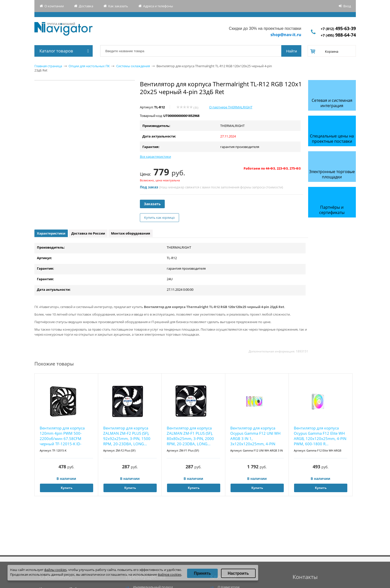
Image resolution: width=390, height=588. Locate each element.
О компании (54, 6)
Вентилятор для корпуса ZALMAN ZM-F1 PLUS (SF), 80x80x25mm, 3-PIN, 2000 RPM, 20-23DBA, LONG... (190, 436)
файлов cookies (170, 574)
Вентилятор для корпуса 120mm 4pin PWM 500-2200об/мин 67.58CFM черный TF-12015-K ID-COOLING (62, 436)
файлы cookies (55, 570)
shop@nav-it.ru (286, 35)
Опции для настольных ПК (89, 66)
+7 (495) (338, 35)
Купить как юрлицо (159, 217)
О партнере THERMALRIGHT (231, 107)
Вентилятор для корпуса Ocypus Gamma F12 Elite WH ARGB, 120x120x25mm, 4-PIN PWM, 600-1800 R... (320, 436)
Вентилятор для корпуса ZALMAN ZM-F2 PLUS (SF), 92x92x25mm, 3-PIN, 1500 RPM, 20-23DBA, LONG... (127, 436)
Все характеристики (155, 157)
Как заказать (118, 6)
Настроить (238, 573)
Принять (202, 573)
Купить (67, 488)
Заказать (152, 204)
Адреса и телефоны (158, 6)
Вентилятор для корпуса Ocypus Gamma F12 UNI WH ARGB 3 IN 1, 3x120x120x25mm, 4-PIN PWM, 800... (255, 436)
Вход (347, 6)
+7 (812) (338, 29)
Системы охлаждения (133, 66)
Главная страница (48, 66)
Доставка (86, 6)
